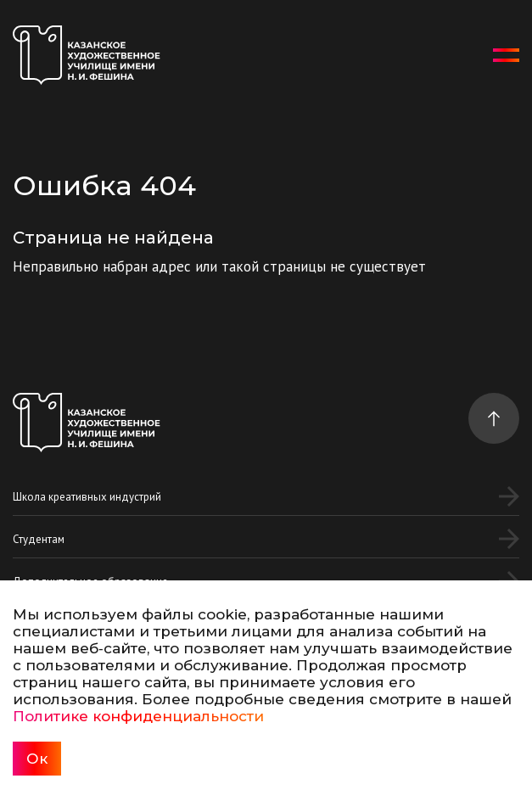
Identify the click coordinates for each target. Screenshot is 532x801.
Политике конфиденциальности (138, 716)
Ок (37, 759)
